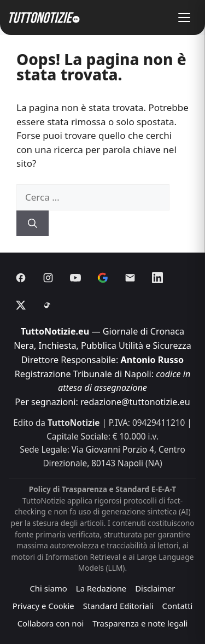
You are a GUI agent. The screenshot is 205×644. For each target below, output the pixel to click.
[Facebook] (21, 278)
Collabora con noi (51, 623)
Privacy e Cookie (43, 606)
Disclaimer (155, 588)
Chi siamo (48, 588)
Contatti (178, 606)
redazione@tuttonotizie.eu (135, 402)
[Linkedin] (157, 278)
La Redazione (101, 588)
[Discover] (103, 278)
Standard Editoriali (118, 606)
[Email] (130, 278)
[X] (21, 305)
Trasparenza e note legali (140, 623)
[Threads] (48, 305)
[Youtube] (75, 278)
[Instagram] (48, 278)
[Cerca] (33, 224)
